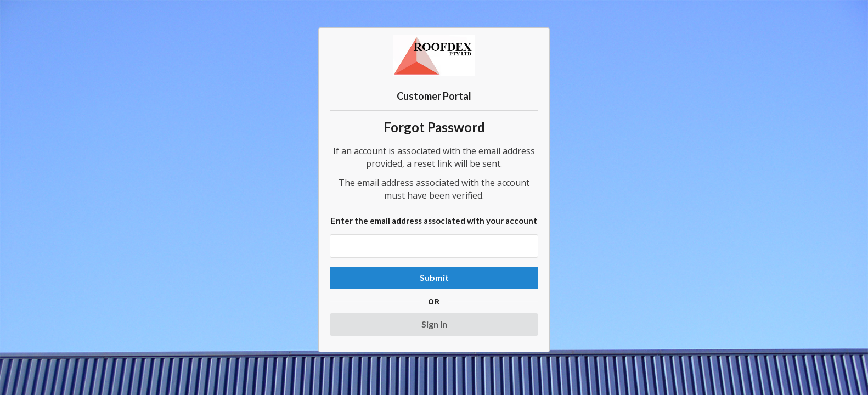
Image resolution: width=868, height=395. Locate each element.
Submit (434, 277)
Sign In (434, 324)
